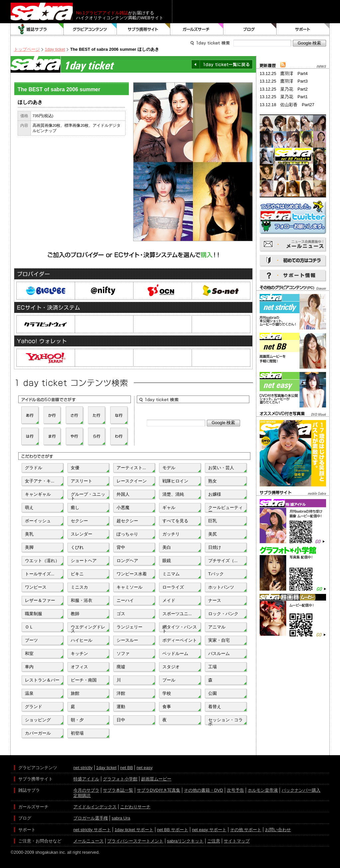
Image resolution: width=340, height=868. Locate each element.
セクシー (79, 521)
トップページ (27, 49)
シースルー (127, 640)
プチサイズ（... (223, 561)
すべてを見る (175, 521)
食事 (167, 707)
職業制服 (34, 614)
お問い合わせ (278, 830)
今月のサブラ (86, 790)
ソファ (123, 653)
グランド (34, 707)
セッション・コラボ (225, 721)
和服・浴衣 (82, 600)
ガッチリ (171, 534)
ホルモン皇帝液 (263, 790)
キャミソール (129, 587)
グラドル (34, 468)
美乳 (29, 534)
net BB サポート (173, 830)
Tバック (216, 574)
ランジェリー (129, 627)
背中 (121, 547)
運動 (121, 707)
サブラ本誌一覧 (118, 790)
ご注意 (214, 841)
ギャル (169, 507)
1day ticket (55, 49)
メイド (169, 600)
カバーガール (38, 733)
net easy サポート (209, 830)
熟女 (212, 481)
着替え (215, 707)
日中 (121, 720)
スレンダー (82, 534)
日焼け (215, 547)
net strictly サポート (92, 830)
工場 (212, 667)
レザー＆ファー (40, 600)
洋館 (121, 693)
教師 (75, 614)
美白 (167, 547)
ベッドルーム (175, 653)
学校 (167, 693)
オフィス (79, 667)
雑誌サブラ (37, 29)
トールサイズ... (40, 574)
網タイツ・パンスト (180, 628)
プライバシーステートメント (135, 841)
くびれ (77, 547)
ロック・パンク (223, 614)
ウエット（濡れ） (42, 561)
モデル (169, 468)
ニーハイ (125, 600)
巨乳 (212, 521)
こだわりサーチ (135, 807)
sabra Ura (121, 818)
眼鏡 (167, 561)
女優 (75, 468)
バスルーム (219, 653)
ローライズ (173, 587)
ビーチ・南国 (84, 680)
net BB (127, 768)
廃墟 (121, 667)
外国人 (123, 494)
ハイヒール (82, 640)
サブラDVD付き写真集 (159, 790)
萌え (29, 507)
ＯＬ (29, 627)
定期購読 (82, 796)
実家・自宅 (219, 640)
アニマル (217, 627)
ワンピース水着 (132, 574)
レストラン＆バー (42, 680)
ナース (215, 600)
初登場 (77, 733)
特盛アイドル (86, 779)
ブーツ (31, 640)
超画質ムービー (156, 779)
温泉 (29, 693)
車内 (29, 667)
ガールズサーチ (197, 29)
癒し (75, 507)
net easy (144, 768)
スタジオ (171, 667)
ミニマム (171, 574)
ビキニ (77, 574)
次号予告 (235, 790)
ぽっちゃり (127, 534)
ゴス (121, 614)
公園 (212, 693)
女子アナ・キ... (40, 481)
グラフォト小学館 (120, 779)
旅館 (75, 693)
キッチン (79, 653)
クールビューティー (225, 509)
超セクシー (127, 521)
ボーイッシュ (38, 521)
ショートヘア (84, 561)
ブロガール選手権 (91, 818)
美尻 (212, 534)
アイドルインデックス (95, 807)
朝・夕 (77, 720)
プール (169, 680)
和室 (29, 653)
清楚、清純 (173, 494)
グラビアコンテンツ (90, 29)
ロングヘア (127, 561)
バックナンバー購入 (301, 790)
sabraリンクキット (185, 841)
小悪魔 (123, 507)
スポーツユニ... (177, 614)
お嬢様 (215, 494)
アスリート (82, 481)
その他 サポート (246, 830)
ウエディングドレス (88, 628)
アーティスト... (131, 468)
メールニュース (88, 841)
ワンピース (36, 587)
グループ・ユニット (88, 496)
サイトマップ (237, 841)
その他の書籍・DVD (204, 790)
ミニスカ (79, 587)
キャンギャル (38, 494)
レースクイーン (132, 481)
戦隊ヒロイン (175, 481)
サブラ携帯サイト (144, 29)
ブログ (250, 29)
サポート (303, 29)
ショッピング (38, 720)
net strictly (83, 768)
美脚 (29, 547)
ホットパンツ (221, 587)
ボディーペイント (180, 640)
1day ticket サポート (134, 830)
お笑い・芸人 (221, 468)
